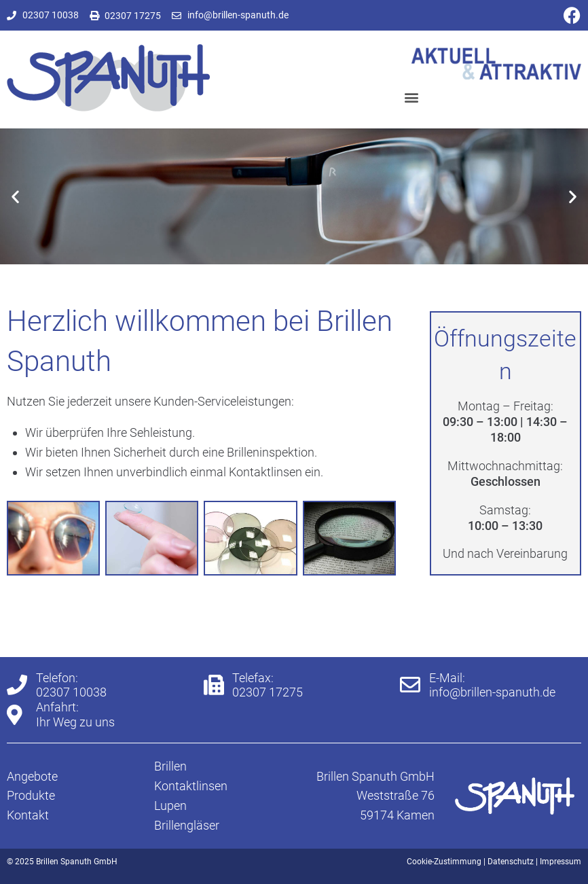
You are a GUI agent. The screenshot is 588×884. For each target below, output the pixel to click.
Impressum (561, 862)
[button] (412, 98)
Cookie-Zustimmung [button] (444, 862)
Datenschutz (511, 862)
